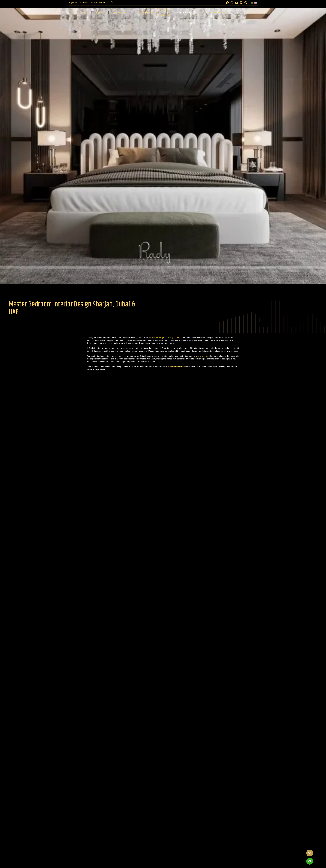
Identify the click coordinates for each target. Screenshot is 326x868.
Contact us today (176, 367)
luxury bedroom (203, 356)
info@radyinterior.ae (77, 3)
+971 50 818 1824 (99, 3)
